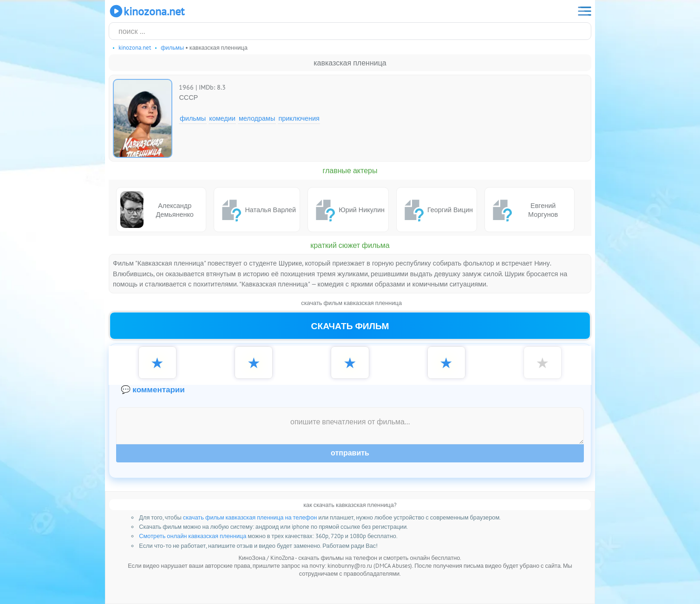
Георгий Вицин (437, 210)
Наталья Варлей (257, 210)
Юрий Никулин (348, 210)
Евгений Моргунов (523, 210)
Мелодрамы (257, 118)
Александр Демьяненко (157, 210)
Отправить (350, 453)
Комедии (222, 118)
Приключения (299, 118)
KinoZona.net (147, 11)
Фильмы (193, 118)
